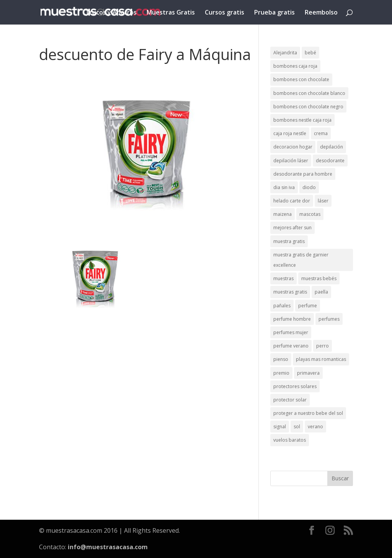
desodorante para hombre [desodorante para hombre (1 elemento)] (303, 174)
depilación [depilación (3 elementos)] (332, 147)
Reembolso (321, 13)
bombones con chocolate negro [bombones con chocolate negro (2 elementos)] (308, 107)
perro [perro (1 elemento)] (323, 346)
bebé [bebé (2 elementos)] (310, 53)
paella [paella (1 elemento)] (321, 292)
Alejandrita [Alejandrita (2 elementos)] (285, 53)
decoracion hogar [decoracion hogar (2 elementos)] (293, 147)
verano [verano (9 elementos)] (315, 427)
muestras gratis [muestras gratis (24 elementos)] (290, 292)
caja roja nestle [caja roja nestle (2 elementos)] (290, 133)
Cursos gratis (225, 13)
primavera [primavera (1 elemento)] (308, 373)
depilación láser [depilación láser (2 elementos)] (291, 161)
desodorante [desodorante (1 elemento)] (330, 161)
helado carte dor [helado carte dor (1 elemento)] (292, 201)
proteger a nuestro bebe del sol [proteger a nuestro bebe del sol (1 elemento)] (308, 413)
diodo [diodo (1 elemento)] (309, 187)
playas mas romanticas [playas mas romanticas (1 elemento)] (321, 359)
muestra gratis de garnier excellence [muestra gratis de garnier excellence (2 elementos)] (301, 260)
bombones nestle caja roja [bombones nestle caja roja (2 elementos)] (302, 120)
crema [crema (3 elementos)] (321, 133)
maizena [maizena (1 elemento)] (283, 214)
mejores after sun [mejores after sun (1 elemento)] (292, 228)
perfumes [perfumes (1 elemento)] (329, 319)
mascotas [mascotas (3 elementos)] (310, 214)
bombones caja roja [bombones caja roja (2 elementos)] (295, 66)
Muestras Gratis (171, 13)
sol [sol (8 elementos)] (297, 427)
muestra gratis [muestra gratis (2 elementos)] (289, 241)
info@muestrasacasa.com (108, 547)
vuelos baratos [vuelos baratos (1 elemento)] (290, 440)
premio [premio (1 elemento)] (281, 373)
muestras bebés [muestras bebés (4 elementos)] (319, 278)
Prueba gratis (274, 13)
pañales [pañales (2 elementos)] (282, 306)
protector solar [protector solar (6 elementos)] (290, 400)
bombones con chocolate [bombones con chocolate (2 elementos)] (301, 79)
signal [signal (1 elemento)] (280, 427)
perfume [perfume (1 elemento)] (308, 306)
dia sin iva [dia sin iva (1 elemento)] (284, 187)
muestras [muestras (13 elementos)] (283, 278)
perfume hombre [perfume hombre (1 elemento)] (292, 319)
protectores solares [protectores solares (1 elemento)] (295, 386)
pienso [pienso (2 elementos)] (281, 359)
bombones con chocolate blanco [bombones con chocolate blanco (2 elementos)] (309, 93)
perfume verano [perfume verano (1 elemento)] (291, 346)
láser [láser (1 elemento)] (323, 201)
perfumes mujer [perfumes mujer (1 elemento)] (291, 332)
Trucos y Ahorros (111, 13)
